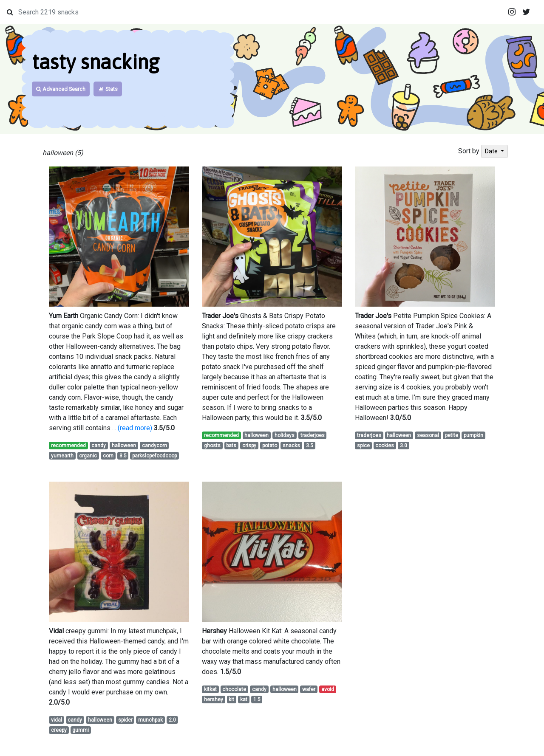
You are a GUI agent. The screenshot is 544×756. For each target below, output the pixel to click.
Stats (108, 89)
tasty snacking (96, 62)
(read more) (135, 428)
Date (492, 151)
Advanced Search (61, 89)
